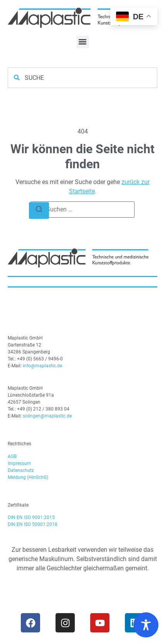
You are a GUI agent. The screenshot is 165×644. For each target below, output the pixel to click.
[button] (83, 42)
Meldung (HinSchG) (28, 477)
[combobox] (82, 78)
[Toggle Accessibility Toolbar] (146, 625)
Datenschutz (21, 470)
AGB (12, 456)
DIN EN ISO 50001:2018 (33, 524)
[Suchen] (39, 210)
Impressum (19, 463)
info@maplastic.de (42, 366)
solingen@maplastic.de (47, 416)
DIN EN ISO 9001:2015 (31, 517)
